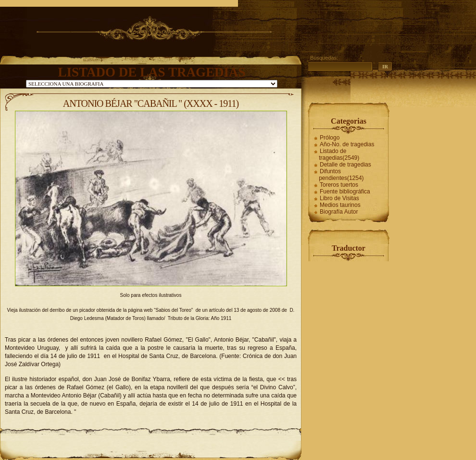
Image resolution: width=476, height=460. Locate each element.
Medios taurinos (340, 205)
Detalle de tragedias (345, 165)
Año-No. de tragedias (347, 144)
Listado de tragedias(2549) (339, 154)
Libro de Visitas (339, 198)
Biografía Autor (339, 212)
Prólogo (330, 138)
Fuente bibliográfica (345, 192)
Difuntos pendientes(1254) (341, 175)
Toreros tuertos (339, 185)
